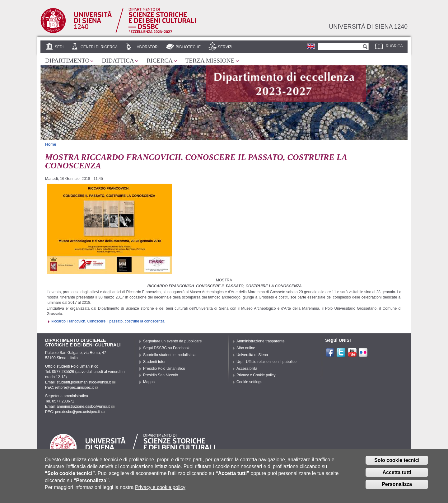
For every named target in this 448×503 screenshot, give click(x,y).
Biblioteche (188, 47)
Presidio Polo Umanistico (164, 369)
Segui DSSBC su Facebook (166, 348)
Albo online (246, 348)
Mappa (149, 382)
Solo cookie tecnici (397, 463)
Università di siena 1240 (368, 26)
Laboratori (147, 47)
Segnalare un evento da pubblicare (173, 341)
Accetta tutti (397, 475)
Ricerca (160, 61)
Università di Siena (252, 355)
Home (51, 144)
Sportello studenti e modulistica (169, 355)
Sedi (59, 47)
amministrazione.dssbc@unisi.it (85, 407)
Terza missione (210, 61)
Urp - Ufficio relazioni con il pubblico (266, 362)
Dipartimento (67, 61)
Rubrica (394, 46)
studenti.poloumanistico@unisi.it (86, 382)
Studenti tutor (154, 362)
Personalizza (397, 487)
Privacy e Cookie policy (256, 375)
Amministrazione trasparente (261, 341)
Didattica (118, 61)
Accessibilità (247, 369)
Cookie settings (249, 382)
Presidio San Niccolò (161, 375)
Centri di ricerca (99, 47)
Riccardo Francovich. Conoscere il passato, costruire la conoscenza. (108, 321)
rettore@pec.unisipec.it (77, 388)
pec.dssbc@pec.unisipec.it (80, 412)
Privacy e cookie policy (160, 490)
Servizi (225, 47)
